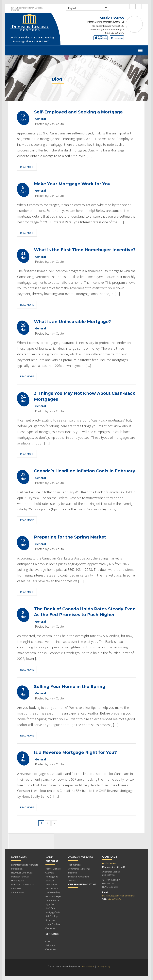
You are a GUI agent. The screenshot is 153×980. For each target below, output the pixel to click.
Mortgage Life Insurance (23, 884)
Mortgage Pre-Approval (52, 879)
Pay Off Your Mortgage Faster (53, 910)
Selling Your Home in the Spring (70, 686)
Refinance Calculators (51, 947)
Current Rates (18, 892)
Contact (72, 881)
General (41, 119)
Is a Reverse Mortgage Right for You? (75, 752)
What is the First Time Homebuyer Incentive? (85, 250)
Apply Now (16, 888)
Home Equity (17, 881)
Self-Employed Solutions (52, 918)
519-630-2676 (117, 33)
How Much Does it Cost (22, 873)
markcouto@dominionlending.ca (107, 29)
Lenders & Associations (79, 877)
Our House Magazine (82, 884)
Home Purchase (52, 859)
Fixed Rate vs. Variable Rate (52, 886)
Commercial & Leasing (79, 869)
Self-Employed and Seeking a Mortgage (78, 112)
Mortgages (19, 857)
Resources (73, 873)
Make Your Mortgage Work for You (72, 184)
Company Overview (81, 857)
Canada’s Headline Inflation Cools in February (85, 471)
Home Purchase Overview (53, 871)
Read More (27, 167)
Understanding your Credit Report (54, 894)
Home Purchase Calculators (53, 926)
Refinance (52, 934)
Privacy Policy (104, 966)
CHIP (48, 941)
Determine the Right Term (52, 902)
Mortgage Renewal (20, 877)
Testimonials (74, 865)
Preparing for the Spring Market (70, 537)
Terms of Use (88, 966)
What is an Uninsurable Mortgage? (72, 322)
